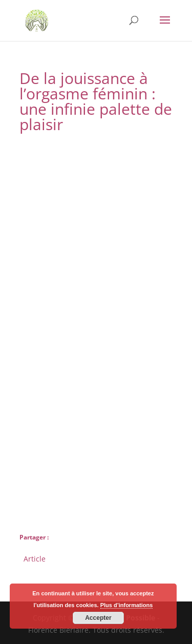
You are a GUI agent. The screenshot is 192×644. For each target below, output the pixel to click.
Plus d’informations (127, 605)
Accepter (98, 618)
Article (35, 558)
